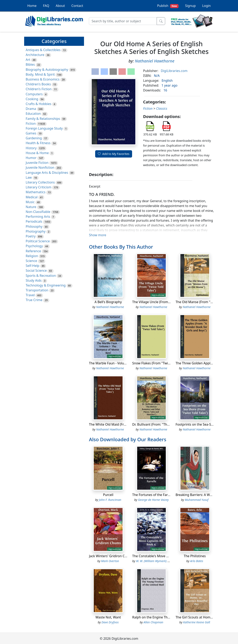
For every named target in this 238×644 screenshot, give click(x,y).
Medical (32, 197)
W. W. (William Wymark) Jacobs (156, 561)
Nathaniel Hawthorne (155, 61)
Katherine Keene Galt (197, 622)
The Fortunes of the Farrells (153, 495)
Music (30, 202)
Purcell (108, 495)
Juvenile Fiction (37, 163)
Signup (190, 6)
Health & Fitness (38, 143)
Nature (31, 207)
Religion (32, 256)
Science (31, 261)
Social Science (36, 270)
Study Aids (34, 280)
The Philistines (195, 556)
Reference (33, 251)
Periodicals (34, 221)
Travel (30, 295)
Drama (31, 109)
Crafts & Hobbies (39, 104)
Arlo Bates (197, 561)
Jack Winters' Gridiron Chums (111, 556)
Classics (162, 108)
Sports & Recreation (41, 276)
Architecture (35, 55)
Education (33, 114)
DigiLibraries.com (174, 71)
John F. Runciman (110, 500)
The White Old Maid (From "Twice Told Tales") (123, 424)
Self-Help (33, 266)
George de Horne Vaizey (153, 500)
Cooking (32, 99)
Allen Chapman (153, 622)
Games (31, 133)
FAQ (46, 6)
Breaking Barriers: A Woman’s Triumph (205, 495)
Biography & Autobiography (47, 70)
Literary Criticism (39, 187)
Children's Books (38, 84)
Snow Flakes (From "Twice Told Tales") (161, 363)
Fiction (31, 123)
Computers (34, 94)
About (60, 6)
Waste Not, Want (108, 617)
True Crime (34, 300)
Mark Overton (110, 561)
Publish (168, 6)
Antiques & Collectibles (43, 50)
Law (29, 177)
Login (207, 6)
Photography (36, 231)
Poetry (31, 236)
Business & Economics (43, 79)
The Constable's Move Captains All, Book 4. (165, 556)
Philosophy (34, 226)
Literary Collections (40, 182)
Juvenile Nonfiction (40, 167)
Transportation (37, 290)
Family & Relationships (43, 119)
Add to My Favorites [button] (114, 154)
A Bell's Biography (108, 302)
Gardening (34, 138)
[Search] (123, 21)
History (31, 148)
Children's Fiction (39, 89)
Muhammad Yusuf (197, 500)
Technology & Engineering (46, 285)
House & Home (37, 153)
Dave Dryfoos (110, 622)
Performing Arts (38, 217)
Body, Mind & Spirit (40, 74)
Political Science (38, 241)
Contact (77, 6)
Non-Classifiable (38, 212)
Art (28, 60)
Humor (31, 158)
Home (32, 6)
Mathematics (36, 192)
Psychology (34, 246)
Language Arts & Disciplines (47, 173)
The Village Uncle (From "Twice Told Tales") (165, 302)
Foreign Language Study (44, 128)
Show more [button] (97, 235)
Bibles (30, 64)
